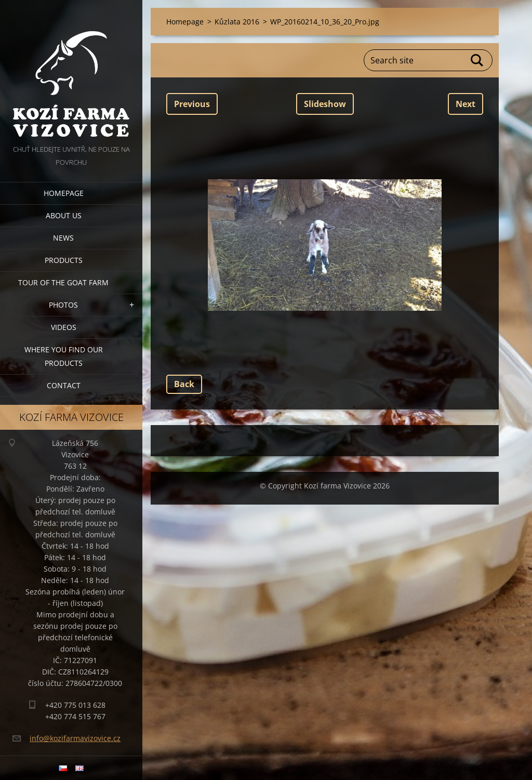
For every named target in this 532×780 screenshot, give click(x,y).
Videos (64, 327)
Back (184, 384)
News (63, 238)
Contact (64, 385)
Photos (63, 305)
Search (477, 60)
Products (64, 260)
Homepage (64, 193)
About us (64, 215)
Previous (192, 104)
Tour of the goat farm (63, 282)
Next (465, 104)
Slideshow (325, 104)
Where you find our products (64, 356)
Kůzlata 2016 (237, 22)
